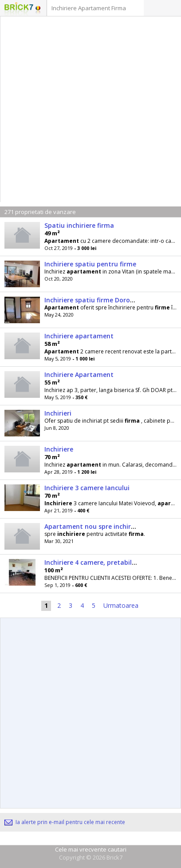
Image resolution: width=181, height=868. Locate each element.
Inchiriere (59, 449)
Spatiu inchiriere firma (79, 225)
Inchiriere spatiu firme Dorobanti (96, 300)
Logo (19, 9)
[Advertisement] (90, 111)
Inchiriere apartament (79, 336)
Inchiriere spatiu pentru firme (90, 264)
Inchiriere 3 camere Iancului (87, 488)
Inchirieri (58, 413)
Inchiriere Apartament (79, 375)
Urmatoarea (121, 605)
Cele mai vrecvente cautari (91, 849)
